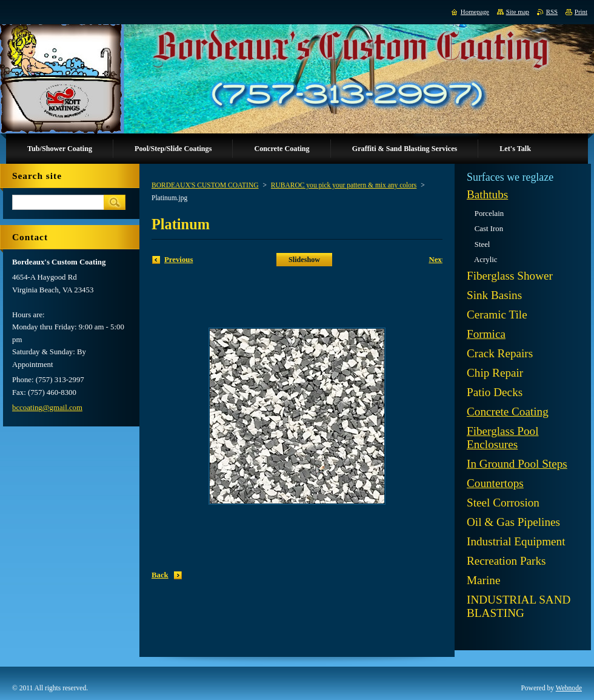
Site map (518, 12)
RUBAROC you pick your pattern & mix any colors (344, 185)
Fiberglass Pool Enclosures (503, 438)
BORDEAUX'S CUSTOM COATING (205, 185)
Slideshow (304, 260)
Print (581, 12)
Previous (179, 260)
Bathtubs (487, 194)
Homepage (475, 12)
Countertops (495, 483)
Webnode (569, 688)
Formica (486, 334)
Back (160, 575)
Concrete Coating (508, 412)
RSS (552, 12)
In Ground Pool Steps (517, 464)
